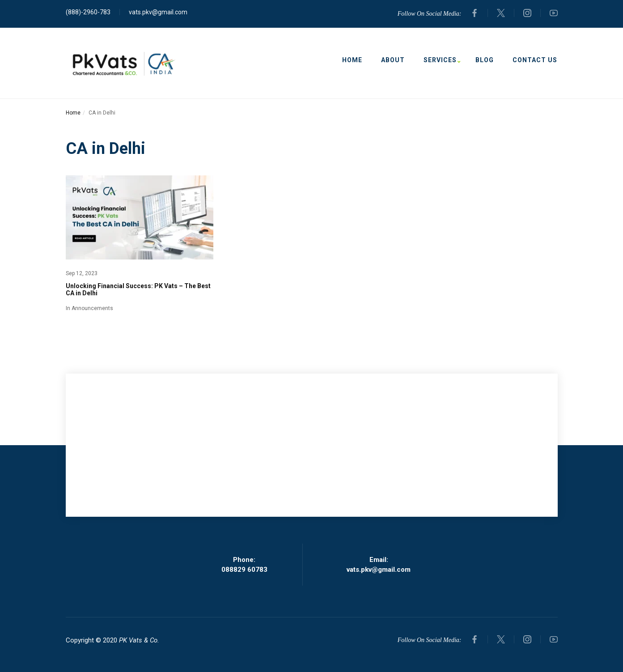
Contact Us (535, 60)
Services (440, 60)
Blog (485, 60)
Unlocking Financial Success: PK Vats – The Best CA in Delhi (138, 289)
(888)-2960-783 (88, 12)
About (393, 60)
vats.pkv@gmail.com (158, 12)
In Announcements (89, 308)
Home (352, 60)
